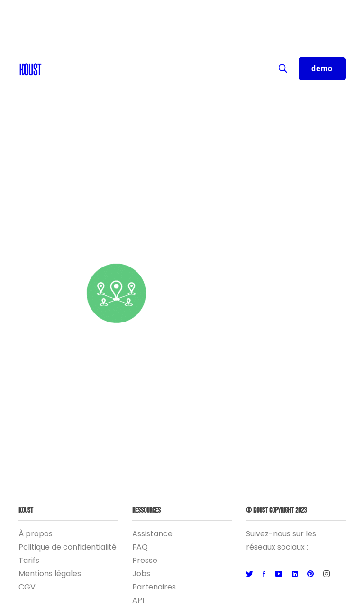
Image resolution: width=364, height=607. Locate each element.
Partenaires (154, 587)
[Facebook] (264, 574)
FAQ (140, 547)
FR (160, 9)
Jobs (141, 574)
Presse (145, 560)
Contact (62, 28)
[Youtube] (279, 574)
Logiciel (160, 104)
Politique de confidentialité (68, 547)
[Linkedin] (295, 574)
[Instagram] (327, 574)
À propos (36, 534)
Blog (55, 47)
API (138, 600)
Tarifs (29, 560)
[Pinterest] (310, 574)
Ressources (160, 66)
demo (322, 69)
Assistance (152, 534)
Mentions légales (50, 574)
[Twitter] (250, 574)
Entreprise (160, 85)
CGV (27, 587)
